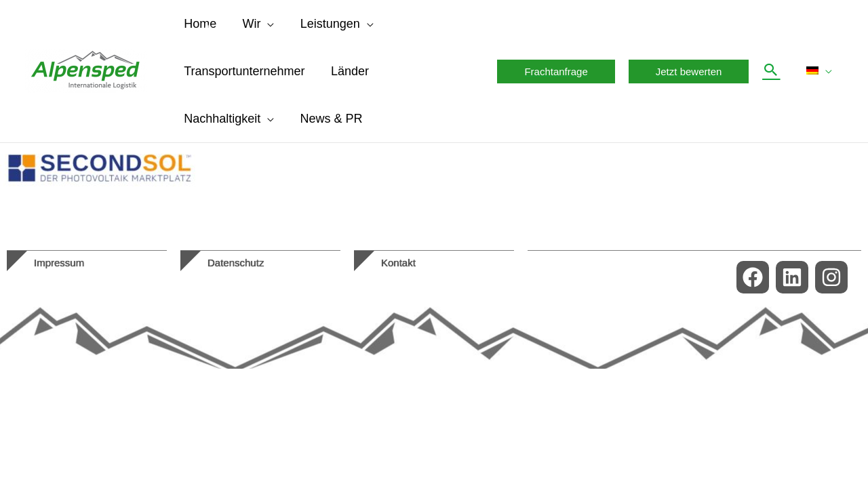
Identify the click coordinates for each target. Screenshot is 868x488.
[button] (559, 72)
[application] (265, 24)
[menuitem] (821, 71)
